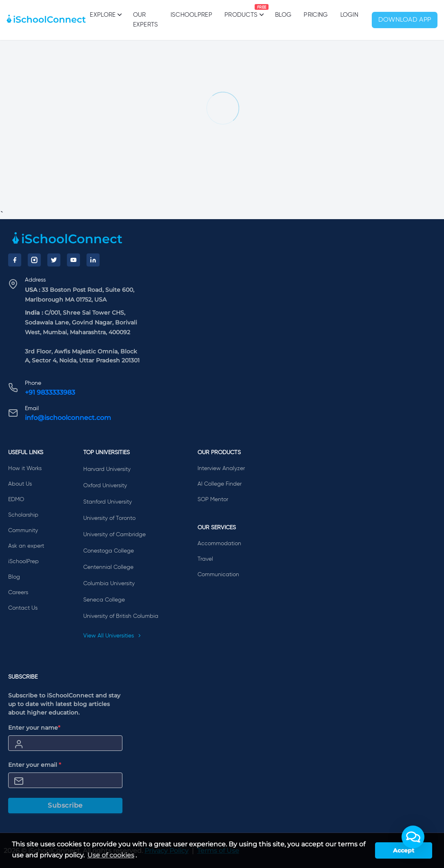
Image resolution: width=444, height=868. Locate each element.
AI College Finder (220, 484)
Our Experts (146, 20)
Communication (218, 575)
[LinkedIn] (93, 260)
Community (23, 531)
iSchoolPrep (191, 15)
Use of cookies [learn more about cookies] (111, 855)
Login (350, 15)
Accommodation (219, 544)
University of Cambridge (114, 535)
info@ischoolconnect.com (68, 418)
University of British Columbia (121, 616)
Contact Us (23, 608)
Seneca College (104, 600)
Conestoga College (109, 551)
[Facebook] (15, 260)
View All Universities (112, 636)
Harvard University (107, 469)
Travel (205, 559)
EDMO (16, 499)
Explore (105, 15)
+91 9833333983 (50, 392)
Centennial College (108, 567)
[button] (413, 837)
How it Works (25, 468)
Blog (283, 15)
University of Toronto (109, 518)
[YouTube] (73, 260)
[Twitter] (54, 260)
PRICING (316, 15)
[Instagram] (34, 260)
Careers (18, 593)
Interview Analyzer (221, 468)
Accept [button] (404, 850)
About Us (20, 484)
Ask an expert (26, 546)
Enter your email (35, 765)
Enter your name (34, 728)
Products (241, 11)
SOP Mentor (213, 499)
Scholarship (23, 515)
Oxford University (105, 486)
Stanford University (108, 502)
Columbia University (109, 584)
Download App (405, 20)
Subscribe (65, 805)
